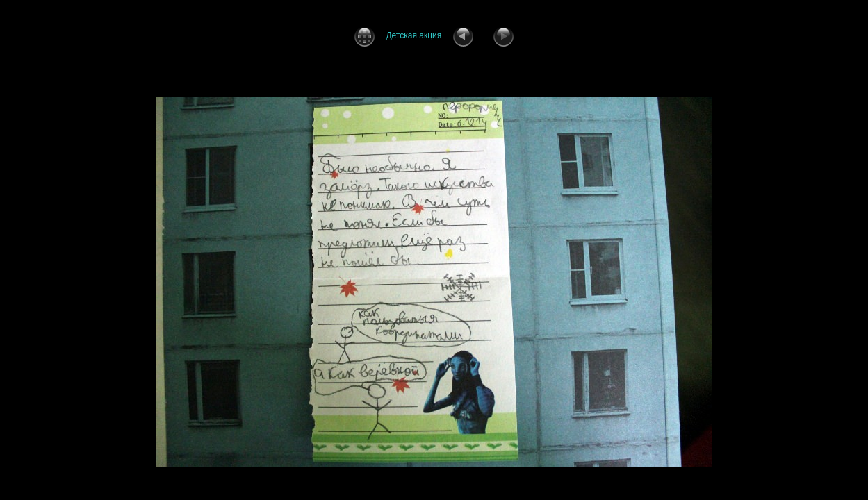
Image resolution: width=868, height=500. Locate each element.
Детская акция (413, 35)
